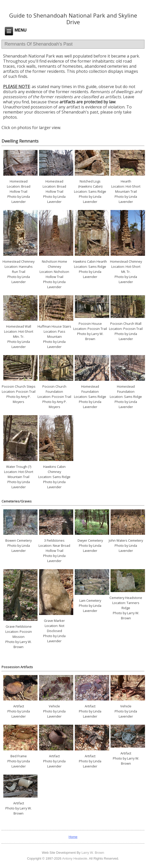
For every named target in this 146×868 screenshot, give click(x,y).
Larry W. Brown (93, 853)
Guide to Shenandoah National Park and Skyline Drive (73, 19)
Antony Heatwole (75, 858)
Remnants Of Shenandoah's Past (39, 44)
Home (73, 837)
